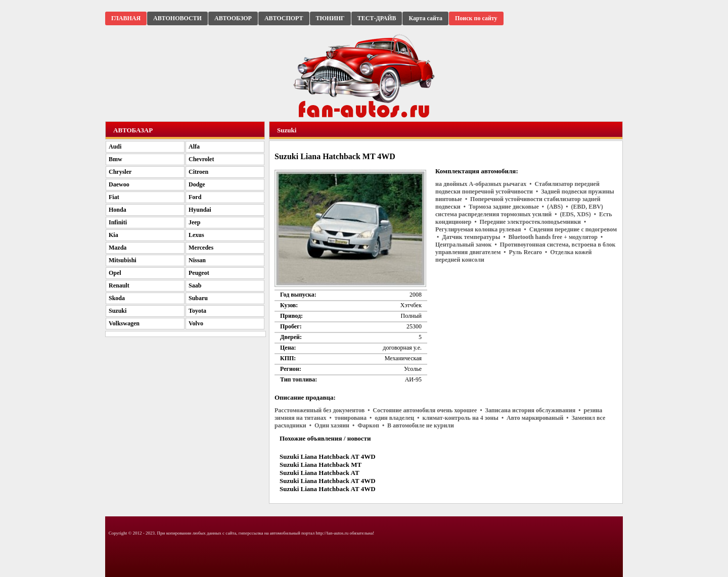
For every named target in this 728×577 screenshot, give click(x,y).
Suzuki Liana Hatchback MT (321, 465)
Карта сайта (425, 18)
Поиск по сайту (476, 18)
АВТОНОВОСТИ (177, 18)
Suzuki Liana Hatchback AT (320, 473)
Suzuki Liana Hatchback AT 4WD (328, 456)
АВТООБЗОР (233, 18)
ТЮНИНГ (330, 18)
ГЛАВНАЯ (126, 18)
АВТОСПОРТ (284, 18)
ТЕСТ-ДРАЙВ (377, 18)
